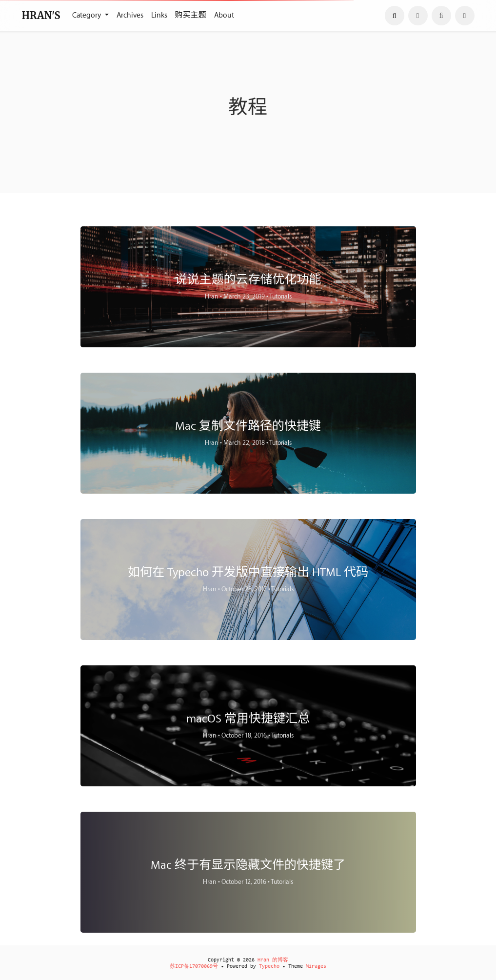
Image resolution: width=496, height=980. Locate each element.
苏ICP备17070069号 (194, 967)
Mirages (316, 967)
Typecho (269, 967)
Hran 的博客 (273, 960)
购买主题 (191, 15)
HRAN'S (41, 15)
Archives (130, 15)
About (224, 15)
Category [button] (88, 15)
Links (159, 15)
